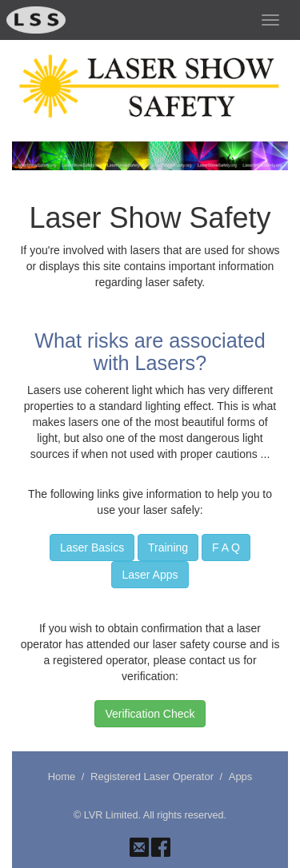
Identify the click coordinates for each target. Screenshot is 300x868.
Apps (241, 776)
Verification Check (150, 714)
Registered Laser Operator (152, 776)
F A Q (226, 547)
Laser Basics (92, 547)
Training (168, 547)
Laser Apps (150, 575)
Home (62, 776)
